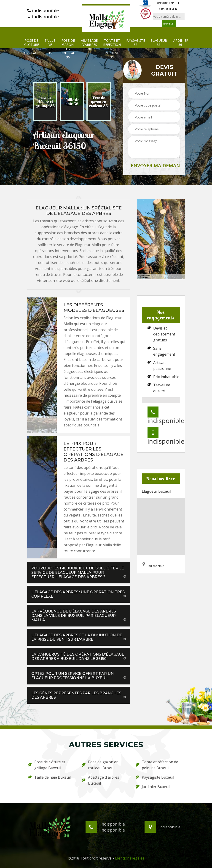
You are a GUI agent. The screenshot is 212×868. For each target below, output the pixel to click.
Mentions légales (130, 858)
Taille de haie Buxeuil (50, 777)
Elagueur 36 (159, 43)
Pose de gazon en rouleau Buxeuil (100, 765)
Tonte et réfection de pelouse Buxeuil (157, 765)
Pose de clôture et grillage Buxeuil (47, 765)
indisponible (43, 11)
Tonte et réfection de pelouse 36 (112, 49)
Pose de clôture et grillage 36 (32, 49)
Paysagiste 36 (136, 43)
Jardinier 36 (180, 43)
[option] (45, 102)
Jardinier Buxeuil (153, 787)
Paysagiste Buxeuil (155, 777)
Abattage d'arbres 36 (89, 45)
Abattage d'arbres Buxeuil (101, 780)
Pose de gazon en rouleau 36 (68, 49)
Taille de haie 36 (50, 47)
